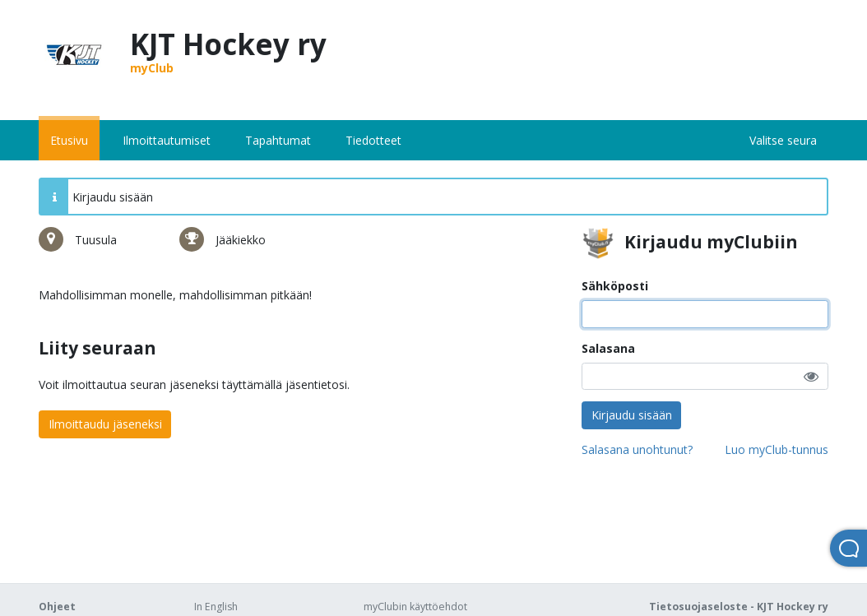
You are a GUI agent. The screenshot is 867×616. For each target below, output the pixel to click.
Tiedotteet (373, 140)
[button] (811, 376)
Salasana (608, 348)
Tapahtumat (278, 140)
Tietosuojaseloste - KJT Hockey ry (739, 607)
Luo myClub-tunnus (777, 449)
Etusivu (69, 140)
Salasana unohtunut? (637, 449)
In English (216, 607)
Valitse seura (783, 140)
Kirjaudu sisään (632, 415)
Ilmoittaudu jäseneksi (105, 424)
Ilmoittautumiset (167, 140)
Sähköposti (615, 286)
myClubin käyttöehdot (415, 607)
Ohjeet (57, 607)
